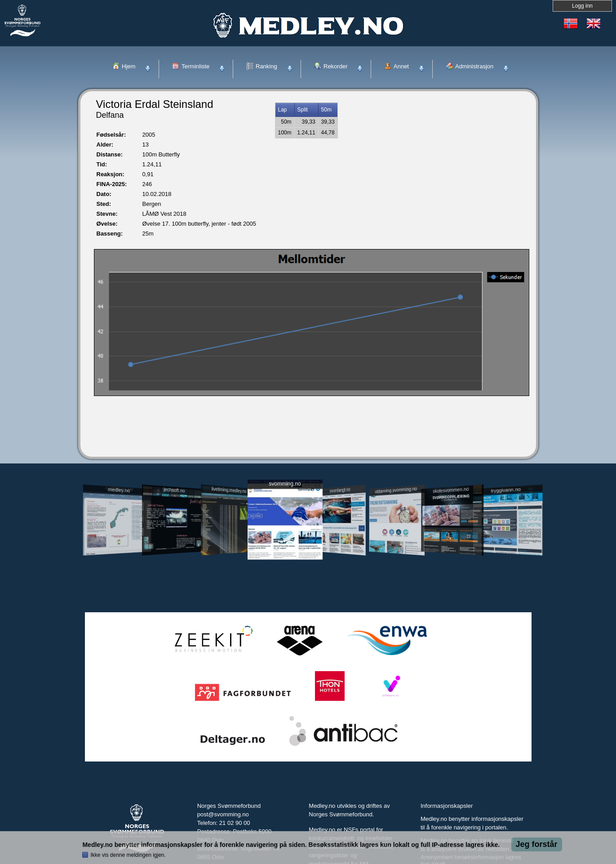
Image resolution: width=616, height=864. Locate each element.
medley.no (119, 490)
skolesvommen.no (451, 490)
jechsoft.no (174, 490)
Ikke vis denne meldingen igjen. (128, 855)
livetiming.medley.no (229, 490)
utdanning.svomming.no (396, 490)
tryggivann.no (505, 490)
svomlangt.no (340, 490)
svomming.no (285, 484)
